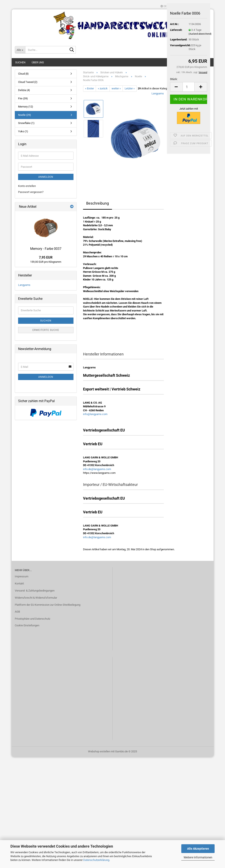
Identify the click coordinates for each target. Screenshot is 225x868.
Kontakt (19, 583)
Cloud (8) (23, 74)
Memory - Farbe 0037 (46, 249)
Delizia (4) (24, 90)
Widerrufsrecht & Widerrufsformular (36, 598)
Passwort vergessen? (31, 192)
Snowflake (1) (26, 123)
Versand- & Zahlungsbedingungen (35, 591)
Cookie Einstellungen (27, 625)
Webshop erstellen (99, 751)
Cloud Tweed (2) (28, 82)
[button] (164, 6)
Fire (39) (23, 98)
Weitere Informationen (198, 857)
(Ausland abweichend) (200, 34)
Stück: (174, 79)
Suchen (20, 62)
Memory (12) (26, 107)
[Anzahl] (189, 87)
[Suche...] (20, 50)
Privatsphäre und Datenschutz (32, 619)
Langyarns (158, 93)
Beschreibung (98, 203)
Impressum (22, 576)
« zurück (103, 88)
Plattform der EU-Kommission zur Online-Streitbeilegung (48, 605)
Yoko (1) (23, 131)
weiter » (116, 88)
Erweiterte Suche (46, 330)
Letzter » (130, 88)
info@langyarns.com (95, 414)
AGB (17, 612)
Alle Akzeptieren (198, 849)
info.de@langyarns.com (97, 469)
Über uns (38, 62)
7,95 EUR (46, 257)
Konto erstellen (27, 186)
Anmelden (46, 177)
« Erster (90, 88)
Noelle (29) (25, 115)
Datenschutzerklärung (96, 860)
